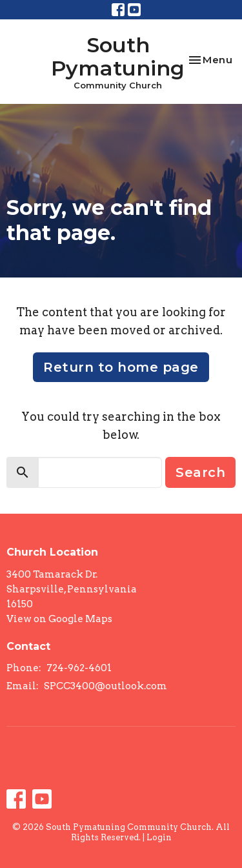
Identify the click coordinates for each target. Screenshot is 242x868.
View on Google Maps (59, 619)
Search (200, 472)
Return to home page (121, 367)
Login (159, 837)
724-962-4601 (79, 668)
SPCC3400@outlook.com (106, 686)
